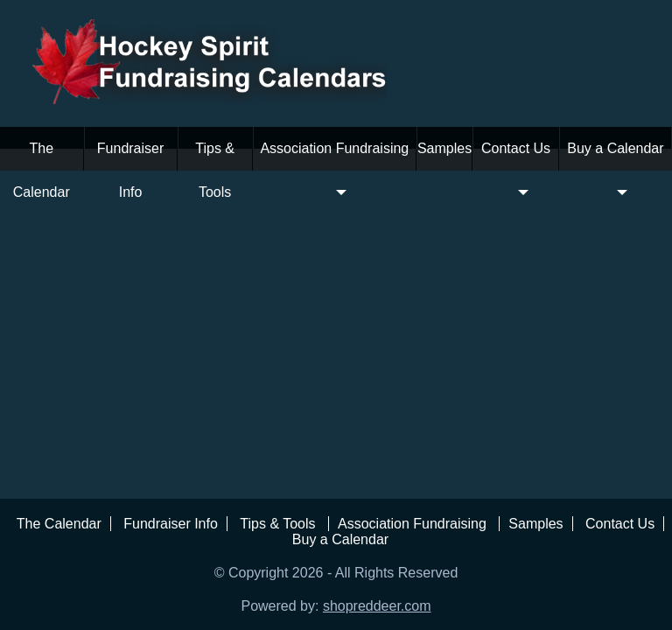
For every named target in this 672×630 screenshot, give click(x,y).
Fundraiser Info (130, 170)
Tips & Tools (215, 170)
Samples (444, 148)
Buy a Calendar (615, 170)
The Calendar (42, 170)
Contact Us (516, 170)
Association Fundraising (334, 170)
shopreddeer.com (377, 606)
